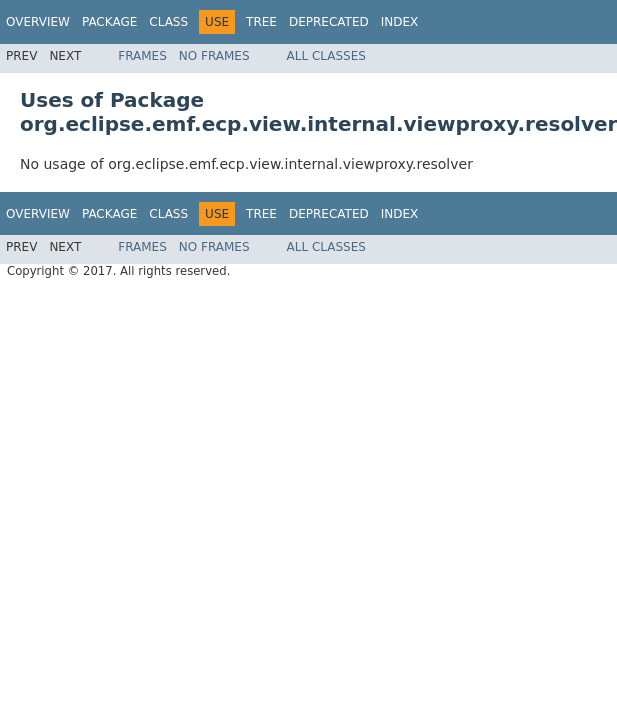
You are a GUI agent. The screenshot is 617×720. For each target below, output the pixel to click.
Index (400, 22)
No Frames (214, 56)
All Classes (326, 56)
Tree (261, 22)
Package (109, 22)
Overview (38, 22)
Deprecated (329, 22)
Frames (142, 56)
